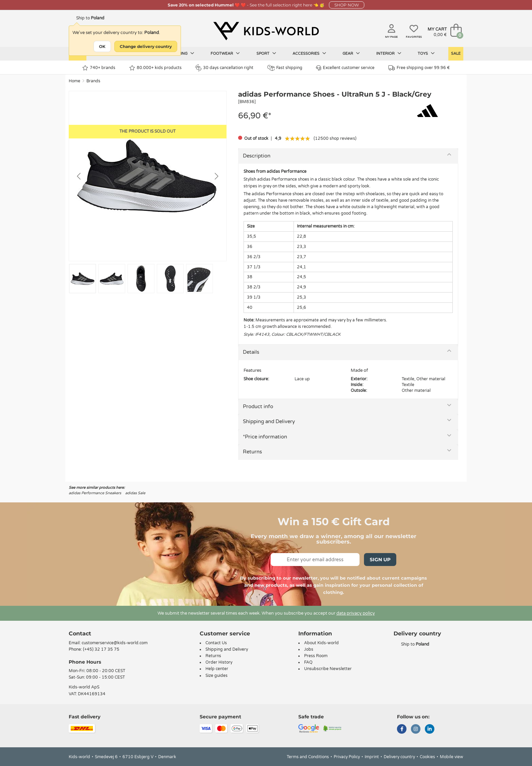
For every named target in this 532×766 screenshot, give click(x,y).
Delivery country (399, 757)
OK (102, 46)
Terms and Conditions (308, 757)
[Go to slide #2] (112, 279)
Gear (351, 53)
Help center (217, 669)
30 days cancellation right (224, 68)
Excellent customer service (345, 68)
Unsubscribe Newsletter (328, 669)
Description (257, 156)
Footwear (225, 53)
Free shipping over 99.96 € (419, 68)
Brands (93, 81)
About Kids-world (321, 643)
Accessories (309, 53)
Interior (389, 53)
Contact (80, 634)
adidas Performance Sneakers (95, 493)
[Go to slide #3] (141, 279)
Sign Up (380, 560)
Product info (258, 406)
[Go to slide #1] (82, 279)
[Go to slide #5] (200, 279)
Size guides (217, 676)
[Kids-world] (266, 31)
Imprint (372, 757)
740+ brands (99, 68)
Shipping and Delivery (269, 421)
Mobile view (452, 757)
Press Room (316, 656)
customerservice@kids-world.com (115, 643)
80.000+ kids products (155, 68)
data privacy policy (356, 613)
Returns (252, 452)
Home (74, 81)
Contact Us (216, 643)
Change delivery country (146, 46)
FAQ (308, 662)
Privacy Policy (347, 757)
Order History (219, 662)
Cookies (427, 757)
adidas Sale (135, 493)
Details (251, 352)
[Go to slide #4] (170, 279)
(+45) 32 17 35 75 (101, 649)
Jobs (309, 649)
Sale (456, 54)
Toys (426, 53)
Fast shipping (285, 68)
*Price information (265, 437)
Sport (266, 53)
